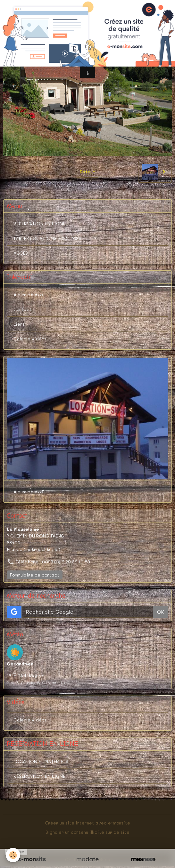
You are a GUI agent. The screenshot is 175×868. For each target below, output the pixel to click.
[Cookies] (13, 855)
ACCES (21, 253)
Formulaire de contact (35, 575)
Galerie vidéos (30, 339)
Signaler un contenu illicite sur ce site (88, 832)
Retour (87, 172)
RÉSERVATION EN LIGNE (39, 223)
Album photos (28, 295)
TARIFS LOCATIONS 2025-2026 (47, 238)
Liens (19, 324)
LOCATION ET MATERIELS (41, 761)
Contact (23, 309)
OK (161, 612)
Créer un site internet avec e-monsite (88, 823)
